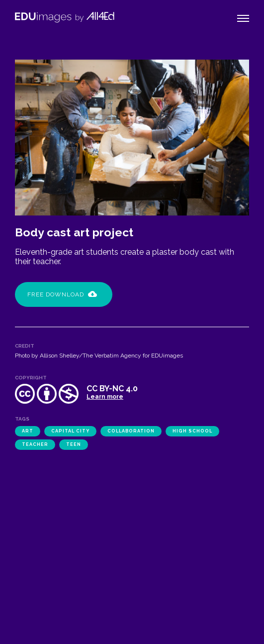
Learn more (105, 397)
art (28, 431)
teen (74, 444)
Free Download (62, 294)
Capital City (70, 431)
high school (192, 431)
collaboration (131, 431)
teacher (35, 444)
